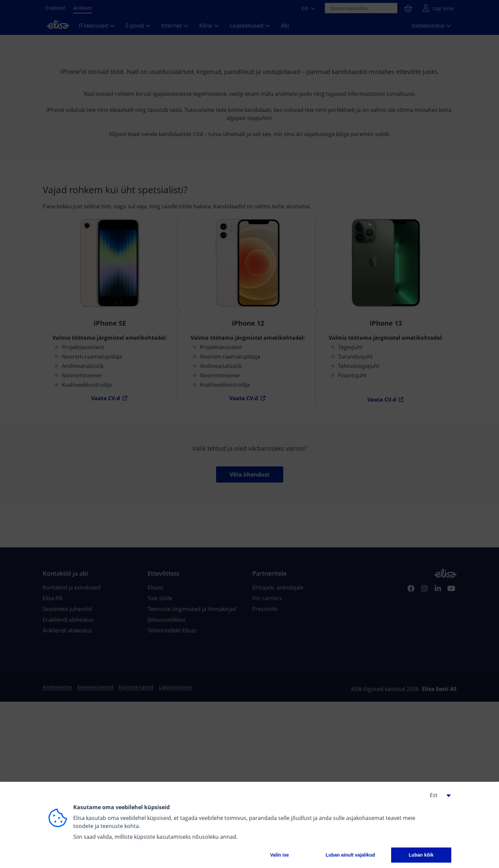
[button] (438, 795)
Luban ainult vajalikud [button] (350, 855)
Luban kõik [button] (421, 855)
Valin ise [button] (280, 855)
